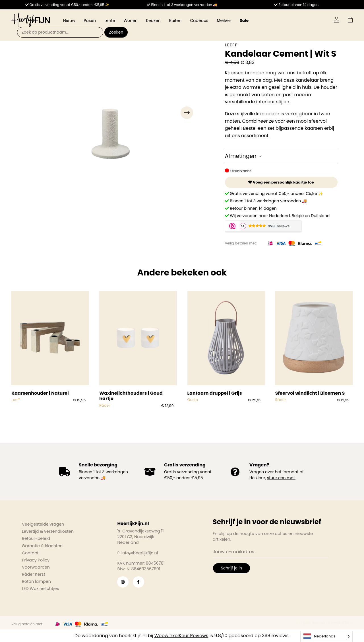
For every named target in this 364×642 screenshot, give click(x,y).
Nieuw (69, 20)
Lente (110, 20)
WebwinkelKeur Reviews (181, 636)
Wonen (130, 20)
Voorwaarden (36, 567)
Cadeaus (199, 20)
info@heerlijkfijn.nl (140, 553)
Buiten (175, 20)
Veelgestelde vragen (43, 524)
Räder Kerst (34, 574)
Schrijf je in (231, 568)
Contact (30, 553)
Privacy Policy (36, 560)
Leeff (231, 45)
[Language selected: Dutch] (326, 636)
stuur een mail (281, 478)
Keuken (153, 20)
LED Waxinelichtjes (40, 588)
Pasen (90, 20)
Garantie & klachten (42, 546)
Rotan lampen (36, 581)
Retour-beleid (36, 538)
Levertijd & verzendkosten (48, 531)
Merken (224, 20)
